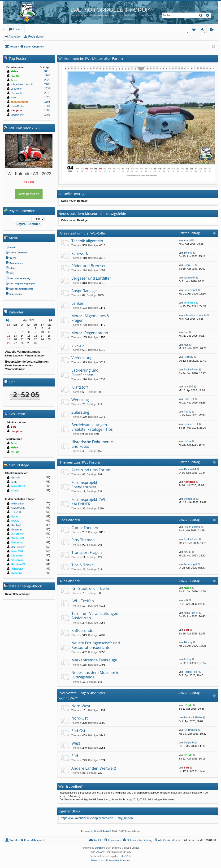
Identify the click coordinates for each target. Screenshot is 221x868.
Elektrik (78, 345)
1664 (47, 106)
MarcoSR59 (18, 486)
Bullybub (189, 742)
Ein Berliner (190, 730)
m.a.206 (188, 386)
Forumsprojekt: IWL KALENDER (89, 502)
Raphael (16, 525)
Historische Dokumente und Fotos (92, 444)
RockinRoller (191, 369)
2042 (47, 93)
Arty (102, 852)
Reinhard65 (18, 564)
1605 (47, 110)
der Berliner (18, 547)
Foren (17, 29)
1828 (47, 97)
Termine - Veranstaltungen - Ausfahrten (96, 616)
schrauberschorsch (195, 315)
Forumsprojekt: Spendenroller (85, 485)
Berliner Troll (191, 424)
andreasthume (19, 102)
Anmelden (15, 37)
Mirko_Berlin (191, 613)
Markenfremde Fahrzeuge (94, 660)
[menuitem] (194, 29)
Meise (187, 588)
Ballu (15, 516)
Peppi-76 (189, 265)
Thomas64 (190, 469)
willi (186, 600)
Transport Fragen (87, 552)
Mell (186, 345)
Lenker (77, 303)
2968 (47, 75)
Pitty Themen (83, 540)
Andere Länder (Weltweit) (94, 768)
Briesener (17, 529)
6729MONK (18, 508)
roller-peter (18, 503)
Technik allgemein (87, 241)
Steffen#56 (18, 538)
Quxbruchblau (192, 527)
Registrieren (36, 37)
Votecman (17, 560)
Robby (187, 412)
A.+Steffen (18, 534)
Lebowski (16, 89)
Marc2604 (17, 551)
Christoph (16, 93)
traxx (13, 97)
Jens (14, 80)
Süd (75, 756)
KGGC (15, 521)
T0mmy (188, 253)
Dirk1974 (189, 399)
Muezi (15, 490)
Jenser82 (189, 303)
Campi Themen (85, 528)
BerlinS (15, 477)
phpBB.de (126, 856)
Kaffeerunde (82, 630)
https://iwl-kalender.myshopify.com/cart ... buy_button (97, 818)
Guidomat (17, 542)
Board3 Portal (102, 831)
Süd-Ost (78, 731)
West (76, 743)
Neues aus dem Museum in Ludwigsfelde (95, 675)
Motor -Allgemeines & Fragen (90, 318)
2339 (47, 88)
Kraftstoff (80, 387)
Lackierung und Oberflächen (85, 372)
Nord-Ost (80, 718)
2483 (47, 84)
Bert (186, 630)
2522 (47, 80)
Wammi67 (189, 278)
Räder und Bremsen (89, 266)
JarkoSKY (17, 569)
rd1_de (188, 705)
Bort (186, 332)
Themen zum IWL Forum (80, 462)
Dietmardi (17, 556)
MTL (14, 482)
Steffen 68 (190, 499)
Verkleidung (82, 358)
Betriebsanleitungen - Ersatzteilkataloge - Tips (92, 427)
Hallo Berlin (17, 106)
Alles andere (70, 581)
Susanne (17, 573)
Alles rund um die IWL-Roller (83, 233)
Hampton (189, 482)
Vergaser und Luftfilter (91, 278)
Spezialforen (70, 520)
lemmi (187, 240)
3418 (47, 71)
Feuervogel (190, 290)
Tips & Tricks (82, 565)
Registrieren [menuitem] (212, 30)
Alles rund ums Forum (91, 470)
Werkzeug (80, 400)
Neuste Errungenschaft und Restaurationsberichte (96, 645)
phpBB (98, 848)
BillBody (188, 357)
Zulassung (80, 412)
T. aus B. (16, 512)
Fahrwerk (80, 253)
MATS (187, 552)
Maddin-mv (17, 115)
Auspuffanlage (84, 291)
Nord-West (81, 706)
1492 (47, 115)
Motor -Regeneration (90, 333)
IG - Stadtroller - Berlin (91, 588)
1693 (47, 102)
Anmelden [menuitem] (204, 30)
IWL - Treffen (83, 601)
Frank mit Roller (193, 717)
